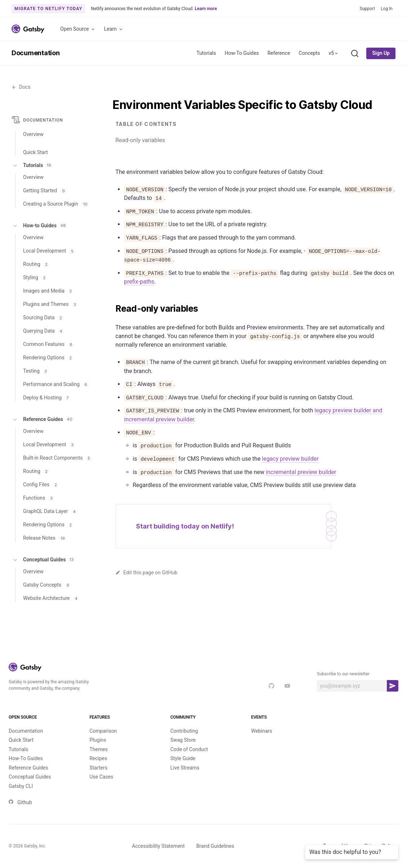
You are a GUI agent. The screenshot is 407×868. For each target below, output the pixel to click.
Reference (279, 53)
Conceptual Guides (44, 560)
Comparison (103, 731)
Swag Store (183, 740)
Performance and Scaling (56, 384)
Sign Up (381, 53)
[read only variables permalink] (112, 309)
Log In (387, 9)
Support (367, 9)
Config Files (41, 485)
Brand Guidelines (215, 846)
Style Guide (183, 758)
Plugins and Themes (51, 304)
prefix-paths (139, 282)
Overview (33, 134)
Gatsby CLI (21, 786)
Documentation (36, 53)
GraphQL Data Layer (50, 511)
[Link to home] (28, 29)
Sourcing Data (44, 317)
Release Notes (45, 538)
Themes (98, 749)
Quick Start (21, 740)
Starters (98, 768)
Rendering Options (48, 358)
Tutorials (206, 53)
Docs (21, 87)
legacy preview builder (290, 459)
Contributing (184, 731)
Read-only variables (140, 140)
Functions (39, 498)
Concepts (309, 53)
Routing (36, 264)
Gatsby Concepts (47, 585)
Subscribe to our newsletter (343, 674)
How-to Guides (40, 226)
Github (20, 802)
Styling (35, 277)
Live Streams (185, 768)
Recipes (98, 758)
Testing (36, 371)
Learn (114, 29)
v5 (334, 53)
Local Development (49, 251)
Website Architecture (51, 598)
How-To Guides (242, 53)
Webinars (262, 731)
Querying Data (44, 331)
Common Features (49, 344)
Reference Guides (43, 420)
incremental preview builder (301, 472)
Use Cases (101, 777)
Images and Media (48, 291)
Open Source (78, 29)
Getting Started (45, 190)
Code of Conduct (189, 749)
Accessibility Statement (158, 846)
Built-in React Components (58, 458)
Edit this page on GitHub (146, 573)
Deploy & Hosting (47, 398)
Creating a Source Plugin (56, 204)
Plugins (98, 740)
